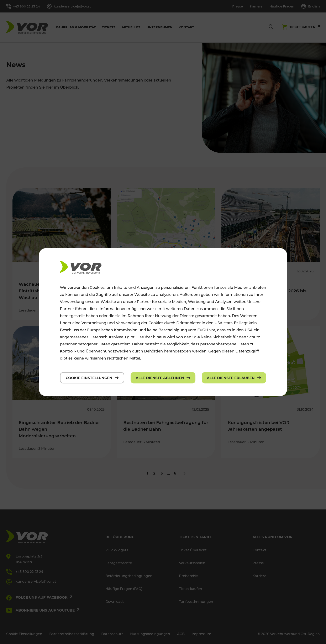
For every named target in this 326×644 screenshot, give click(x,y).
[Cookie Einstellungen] (92, 378)
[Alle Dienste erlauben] (234, 378)
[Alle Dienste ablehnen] (163, 378)
